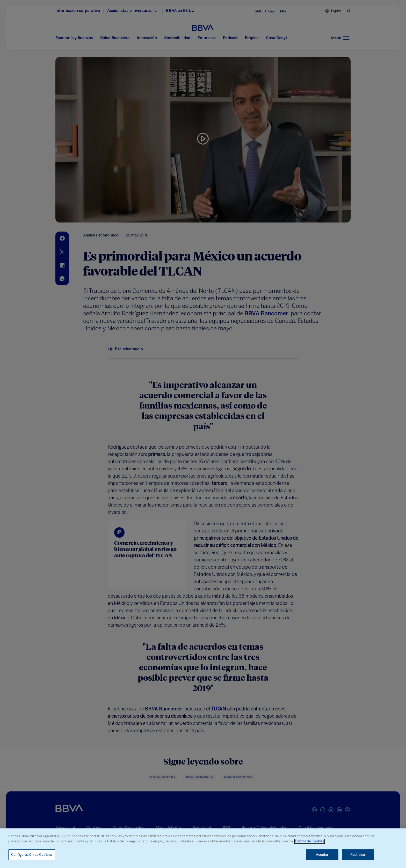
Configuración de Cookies (32, 855)
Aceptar (322, 855)
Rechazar (358, 855)
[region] (203, 848)
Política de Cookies (310, 841)
